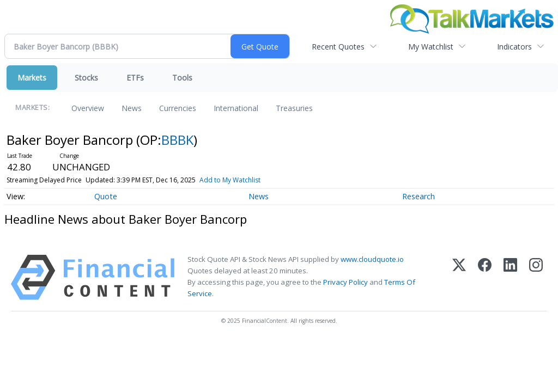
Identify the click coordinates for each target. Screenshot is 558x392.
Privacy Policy (345, 282)
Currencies (178, 108)
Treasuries (294, 108)
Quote (106, 196)
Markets (32, 78)
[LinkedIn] (510, 277)
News (132, 108)
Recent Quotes (338, 47)
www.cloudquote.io (372, 259)
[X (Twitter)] (459, 277)
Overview (88, 108)
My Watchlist (431, 47)
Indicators (514, 47)
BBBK (177, 140)
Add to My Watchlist (230, 180)
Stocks (86, 78)
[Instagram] (536, 277)
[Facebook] (485, 277)
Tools (182, 78)
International (236, 108)
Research (418, 196)
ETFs (135, 78)
